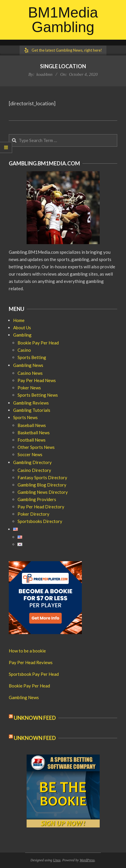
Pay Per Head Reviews (31, 662)
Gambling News (24, 697)
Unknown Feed (35, 718)
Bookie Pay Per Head (29, 686)
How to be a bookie (27, 651)
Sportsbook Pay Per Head (34, 674)
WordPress (87, 860)
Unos (57, 860)
